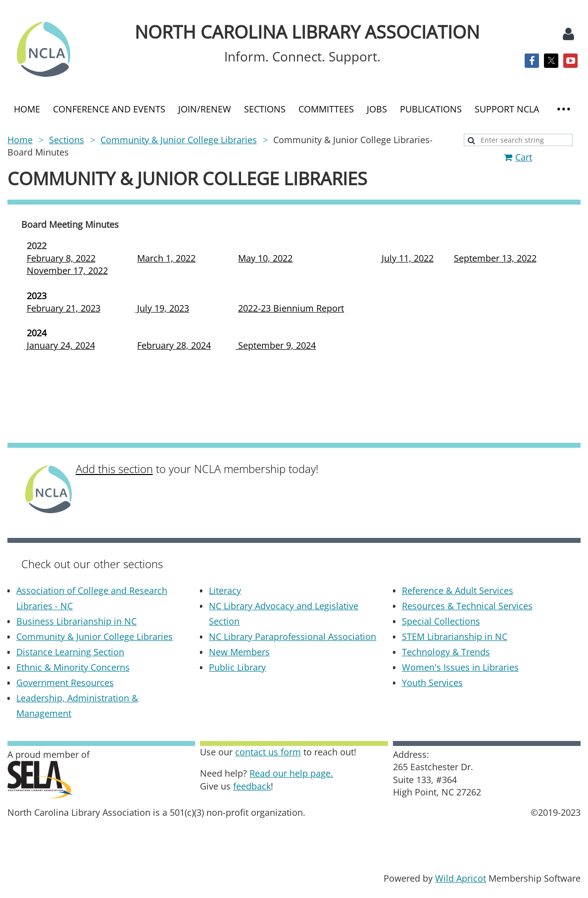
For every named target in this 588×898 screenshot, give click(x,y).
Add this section (114, 469)
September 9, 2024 (276, 345)
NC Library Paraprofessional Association (293, 636)
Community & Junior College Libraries (179, 140)
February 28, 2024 (174, 345)
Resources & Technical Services (467, 606)
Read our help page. (291, 773)
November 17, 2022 (67, 270)
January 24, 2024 (60, 345)
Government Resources (65, 683)
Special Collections (441, 621)
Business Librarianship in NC (76, 621)
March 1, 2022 (166, 258)
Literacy (225, 590)
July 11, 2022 (408, 258)
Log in (568, 34)
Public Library (237, 667)
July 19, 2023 (162, 308)
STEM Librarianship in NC (455, 636)
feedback (252, 786)
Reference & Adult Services (458, 590)
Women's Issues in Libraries (460, 667)
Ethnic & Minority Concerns (73, 667)
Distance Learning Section (70, 652)
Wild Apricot (461, 878)
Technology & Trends (446, 652)
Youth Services (432, 683)
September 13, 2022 (495, 258)
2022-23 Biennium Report (291, 308)
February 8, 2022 (61, 258)
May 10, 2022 (265, 258)
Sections (67, 140)
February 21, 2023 (64, 308)
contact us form (268, 752)
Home (20, 140)
